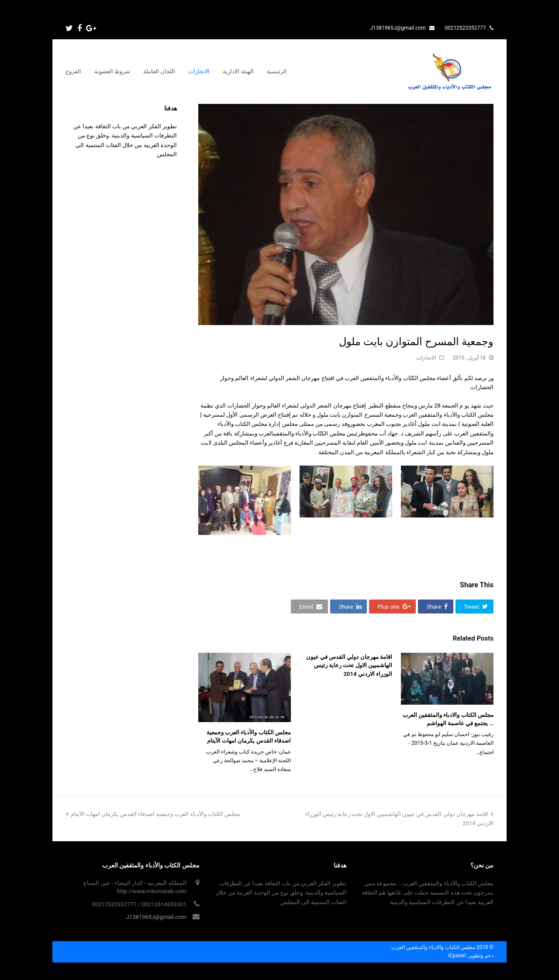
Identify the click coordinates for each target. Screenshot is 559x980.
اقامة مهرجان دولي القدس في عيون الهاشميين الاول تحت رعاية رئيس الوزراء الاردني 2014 (349, 665)
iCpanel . (455, 956)
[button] (474, 606)
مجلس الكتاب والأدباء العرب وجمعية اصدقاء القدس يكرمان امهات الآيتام (153, 814)
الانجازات (426, 358)
